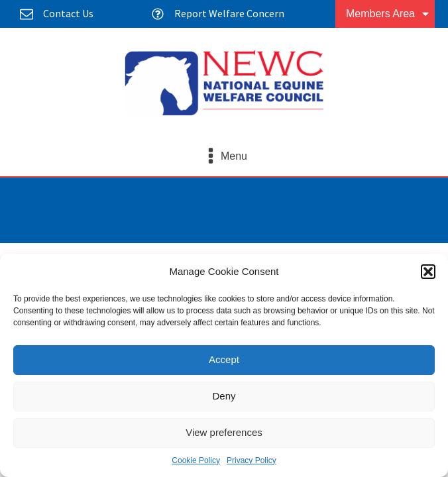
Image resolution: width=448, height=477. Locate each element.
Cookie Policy (196, 460)
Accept (224, 359)
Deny (224, 396)
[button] (428, 272)
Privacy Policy (252, 460)
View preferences (224, 432)
